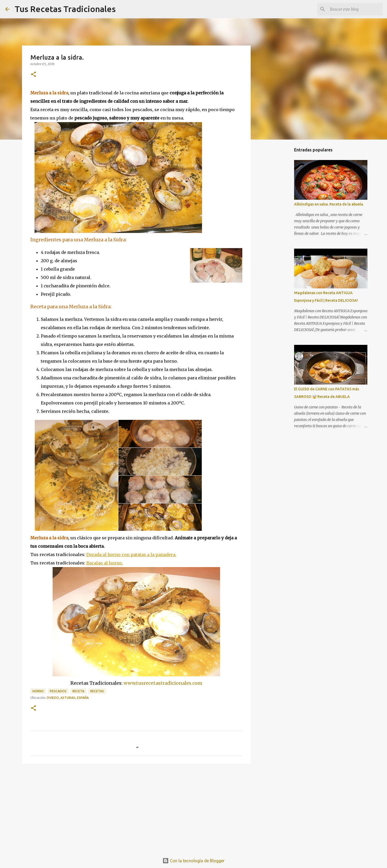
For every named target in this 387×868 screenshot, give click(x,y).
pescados (58, 691)
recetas (97, 691)
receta (78, 691)
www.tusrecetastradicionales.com (163, 683)
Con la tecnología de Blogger (193, 861)
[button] (33, 75)
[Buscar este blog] (355, 9)
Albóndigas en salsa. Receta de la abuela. (329, 204)
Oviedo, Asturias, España (68, 698)
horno (38, 691)
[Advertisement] (136, 808)
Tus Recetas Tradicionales (65, 9)
